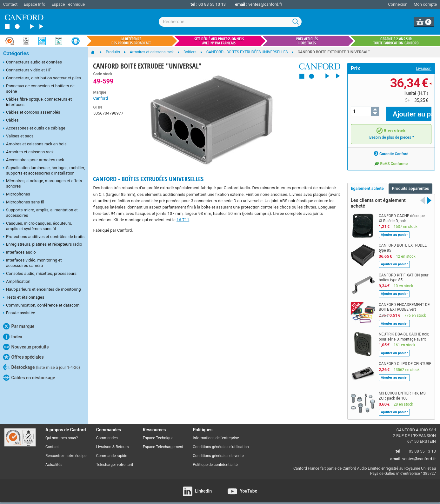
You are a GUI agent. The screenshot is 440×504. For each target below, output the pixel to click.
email (395, 454)
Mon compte (425, 4)
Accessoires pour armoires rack (34, 160)
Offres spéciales (23, 357)
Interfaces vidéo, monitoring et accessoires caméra (33, 263)
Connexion (398, 4)
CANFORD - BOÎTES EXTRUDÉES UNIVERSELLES (148, 179)
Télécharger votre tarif (115, 460)
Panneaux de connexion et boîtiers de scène (39, 89)
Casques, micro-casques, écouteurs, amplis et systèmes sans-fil (38, 226)
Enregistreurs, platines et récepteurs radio (43, 245)
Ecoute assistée (19, 313)
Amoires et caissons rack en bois (35, 144)
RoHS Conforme (391, 159)
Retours (122, 442)
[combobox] (230, 22)
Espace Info (35, 4)
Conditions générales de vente (218, 451)
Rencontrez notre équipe (66, 451)
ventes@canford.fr (265, 4)
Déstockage (42, 367)
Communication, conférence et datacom (41, 306)
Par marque (19, 326)
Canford (100, 98)
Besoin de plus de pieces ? (391, 133)
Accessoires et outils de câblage (34, 129)
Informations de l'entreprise (216, 434)
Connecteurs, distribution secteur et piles (42, 78)
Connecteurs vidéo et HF (27, 70)
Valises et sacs (18, 136)
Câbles (11, 121)
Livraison (424, 69)
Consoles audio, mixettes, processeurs (40, 274)
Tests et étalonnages (24, 298)
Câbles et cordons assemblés (32, 113)
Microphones (17, 195)
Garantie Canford (391, 149)
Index (13, 337)
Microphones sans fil (24, 202)
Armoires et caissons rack (28, 152)
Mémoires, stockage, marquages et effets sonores (43, 183)
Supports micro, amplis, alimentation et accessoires (40, 213)
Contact (10, 4)
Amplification (17, 282)
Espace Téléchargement (163, 442)
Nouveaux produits (26, 347)
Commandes (107, 434)
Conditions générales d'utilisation (221, 442)
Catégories (16, 53)
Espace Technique (68, 4)
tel (398, 446)
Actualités (54, 460)
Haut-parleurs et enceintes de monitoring (42, 290)
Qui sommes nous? (62, 434)
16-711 (183, 220)
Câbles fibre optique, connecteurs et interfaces (37, 102)
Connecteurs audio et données (33, 63)
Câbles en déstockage (29, 378)
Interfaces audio (20, 253)
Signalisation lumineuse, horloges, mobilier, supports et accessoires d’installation (44, 170)
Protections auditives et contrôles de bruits (44, 237)
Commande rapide (112, 451)
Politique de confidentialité (215, 460)
